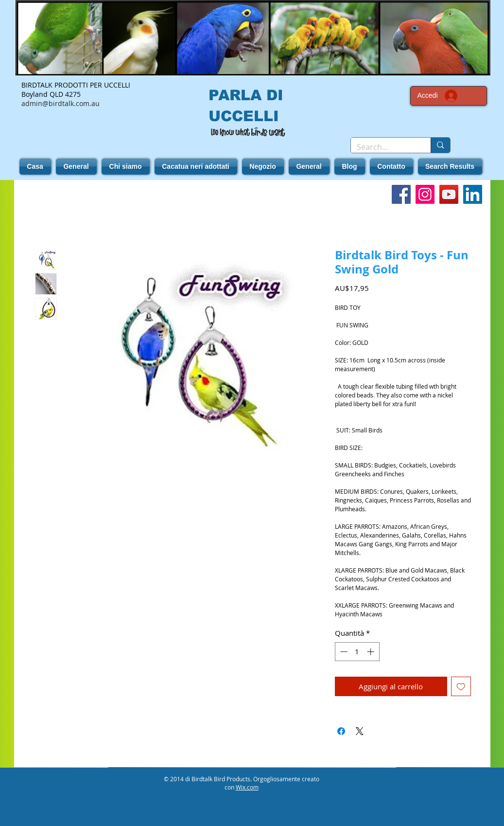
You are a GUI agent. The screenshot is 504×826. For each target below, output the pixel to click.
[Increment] (372, 652)
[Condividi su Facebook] (341, 731)
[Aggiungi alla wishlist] (461, 687)
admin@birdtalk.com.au (61, 103)
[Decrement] (343, 652)
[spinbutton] (357, 652)
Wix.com (247, 787)
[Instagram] (425, 194)
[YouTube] (449, 194)
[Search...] (384, 147)
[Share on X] (360, 731)
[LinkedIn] (473, 194)
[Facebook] (401, 194)
